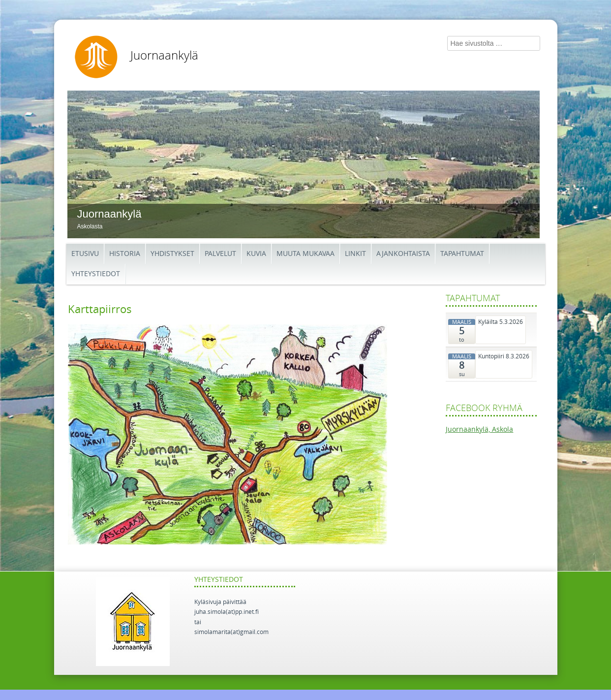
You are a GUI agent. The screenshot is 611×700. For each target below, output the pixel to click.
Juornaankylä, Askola (479, 430)
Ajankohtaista (403, 254)
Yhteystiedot (96, 274)
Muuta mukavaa (305, 254)
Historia (125, 254)
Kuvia (256, 254)
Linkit (355, 254)
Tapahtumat (462, 254)
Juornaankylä (164, 56)
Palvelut (220, 254)
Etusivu (85, 254)
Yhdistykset (172, 254)
